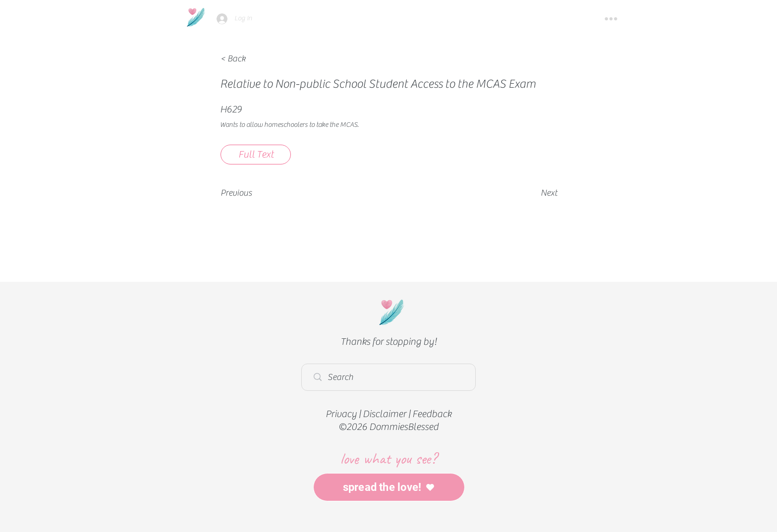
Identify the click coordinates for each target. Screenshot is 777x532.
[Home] (195, 17)
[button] (611, 19)
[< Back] (253, 59)
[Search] (391, 377)
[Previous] (253, 193)
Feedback (432, 414)
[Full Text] (256, 155)
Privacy (341, 414)
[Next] (533, 193)
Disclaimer (385, 414)
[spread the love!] (389, 487)
